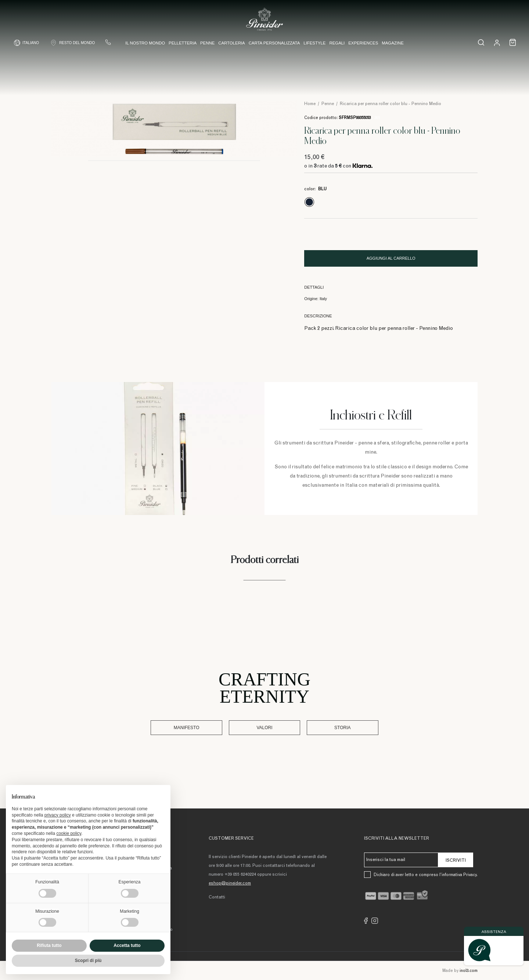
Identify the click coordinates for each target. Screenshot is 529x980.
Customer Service (231, 839)
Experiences (363, 43)
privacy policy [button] (58, 815)
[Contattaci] (108, 43)
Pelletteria (183, 43)
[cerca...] (481, 43)
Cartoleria (231, 43)
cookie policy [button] (69, 833)
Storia (326, 728)
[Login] (497, 43)
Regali (337, 43)
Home (310, 104)
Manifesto (203, 728)
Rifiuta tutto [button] (49, 945)
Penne (207, 43)
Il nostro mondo (145, 43)
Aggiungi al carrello (391, 258)
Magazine (393, 43)
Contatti (217, 897)
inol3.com (469, 971)
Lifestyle (314, 43)
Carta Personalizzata (274, 43)
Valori (264, 728)
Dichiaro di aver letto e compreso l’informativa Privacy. (426, 875)
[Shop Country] (73, 43)
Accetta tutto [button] (127, 945)
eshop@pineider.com (230, 883)
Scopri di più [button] (88, 961)
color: (315, 189)
